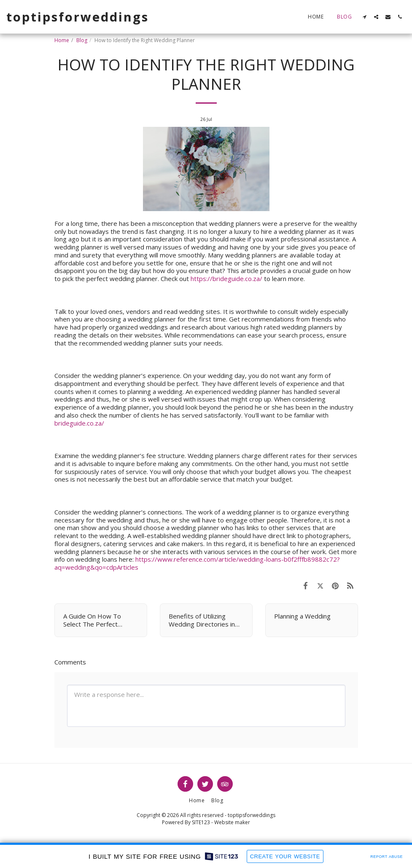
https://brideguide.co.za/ (226, 279)
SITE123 (201, 822)
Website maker (232, 822)
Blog (82, 40)
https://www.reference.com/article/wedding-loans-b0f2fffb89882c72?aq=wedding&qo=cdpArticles (197, 563)
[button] (364, 17)
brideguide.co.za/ (79, 423)
